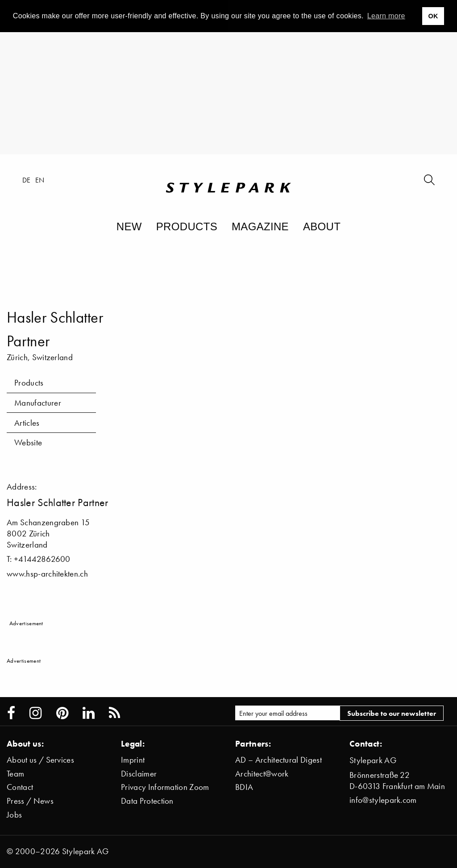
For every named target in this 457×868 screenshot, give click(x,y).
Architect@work (262, 774)
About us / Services (40, 760)
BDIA (244, 787)
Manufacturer (38, 403)
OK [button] (433, 16)
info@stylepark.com (383, 800)
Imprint (133, 760)
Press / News (30, 801)
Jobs (14, 815)
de (27, 180)
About (322, 226)
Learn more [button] (386, 16)
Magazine (260, 226)
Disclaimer (139, 774)
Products (187, 226)
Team (15, 774)
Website (28, 442)
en (40, 180)
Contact (20, 787)
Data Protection (147, 801)
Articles (27, 423)
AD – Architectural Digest (278, 760)
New (129, 226)
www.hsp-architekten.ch (47, 574)
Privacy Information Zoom (165, 787)
